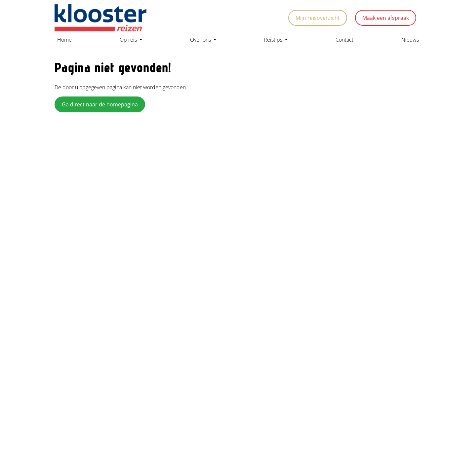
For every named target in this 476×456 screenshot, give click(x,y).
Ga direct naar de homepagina (100, 104)
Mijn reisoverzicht (318, 18)
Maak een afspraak (386, 18)
